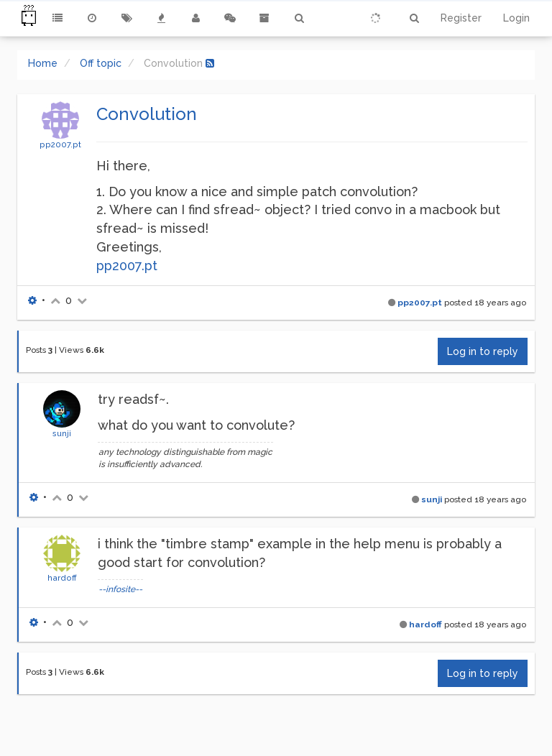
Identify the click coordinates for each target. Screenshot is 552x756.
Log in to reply (483, 351)
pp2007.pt (60, 144)
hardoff (62, 578)
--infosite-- (120, 589)
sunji (62, 433)
